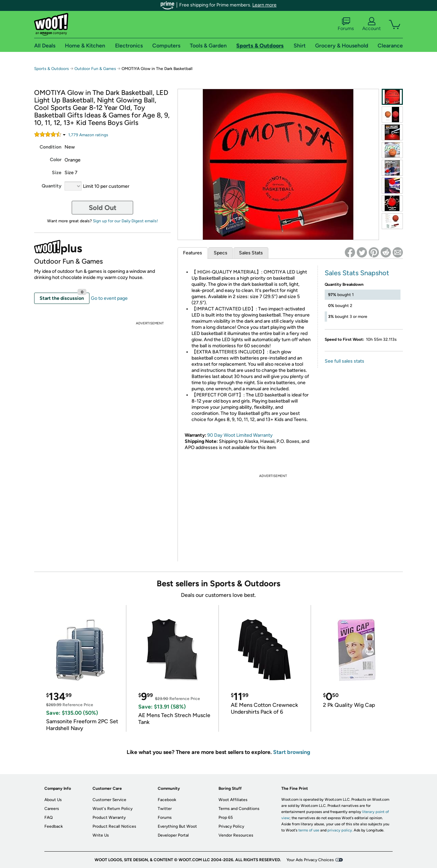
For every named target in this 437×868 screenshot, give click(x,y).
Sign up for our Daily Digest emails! (125, 221)
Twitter (165, 809)
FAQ (48, 817)
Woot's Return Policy (112, 809)
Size (57, 173)
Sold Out (103, 208)
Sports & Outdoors (52, 69)
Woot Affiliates (233, 800)
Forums (346, 24)
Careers (52, 809)
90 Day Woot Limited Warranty (240, 435)
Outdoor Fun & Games (95, 69)
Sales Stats (251, 253)
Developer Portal (173, 835)
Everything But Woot (177, 826)
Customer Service (109, 800)
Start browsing (292, 752)
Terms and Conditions (239, 809)
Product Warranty (109, 817)
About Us (53, 800)
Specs (221, 253)
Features (193, 253)
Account (371, 24)
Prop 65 (226, 817)
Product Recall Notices (114, 826)
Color (56, 160)
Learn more (264, 5)
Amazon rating (88, 135)
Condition (51, 147)
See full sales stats (344, 361)
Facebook (167, 800)
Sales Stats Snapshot (357, 273)
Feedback (54, 826)
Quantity (52, 186)
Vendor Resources (236, 835)
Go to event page (109, 298)
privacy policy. (340, 830)
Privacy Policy (231, 826)
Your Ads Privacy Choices (310, 860)
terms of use (309, 830)
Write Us (101, 835)
